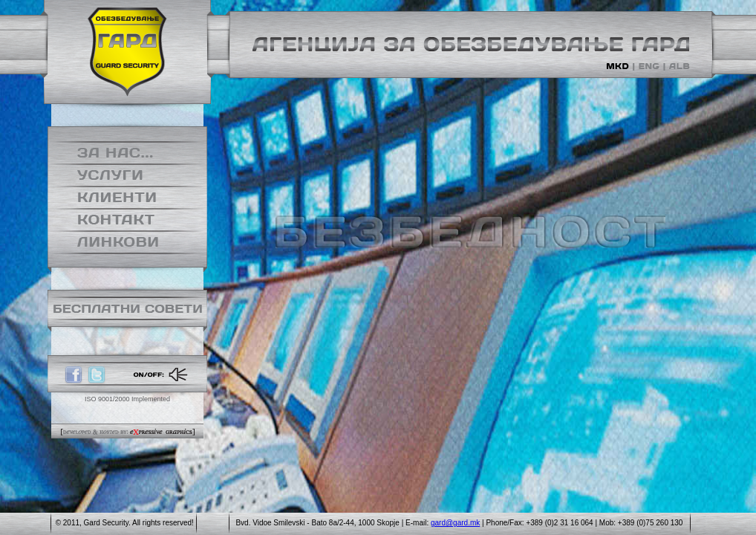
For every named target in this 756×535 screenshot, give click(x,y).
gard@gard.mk (455, 523)
